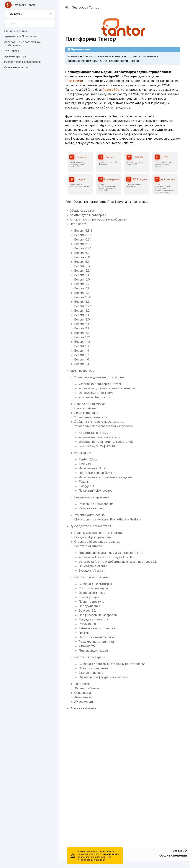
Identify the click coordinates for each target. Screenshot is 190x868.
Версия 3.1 (82, 315)
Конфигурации (89, 597)
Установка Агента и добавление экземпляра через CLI (118, 562)
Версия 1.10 (82, 346)
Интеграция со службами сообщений (106, 477)
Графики (85, 633)
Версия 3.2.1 (83, 306)
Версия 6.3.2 (83, 235)
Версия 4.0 (82, 293)
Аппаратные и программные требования (23, 44)
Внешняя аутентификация (97, 446)
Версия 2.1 (82, 328)
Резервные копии (91, 508)
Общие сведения (15, 31)
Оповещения (83, 693)
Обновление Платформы (96, 393)
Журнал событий (86, 688)
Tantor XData (88, 459)
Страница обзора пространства (97, 542)
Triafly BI (85, 464)
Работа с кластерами (90, 657)
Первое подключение (90, 404)
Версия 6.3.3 (83, 231)
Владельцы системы (94, 433)
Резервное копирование (92, 497)
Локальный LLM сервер (96, 490)
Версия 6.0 (82, 262)
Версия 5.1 (82, 275)
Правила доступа (91, 602)
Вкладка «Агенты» (92, 570)
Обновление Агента (93, 566)
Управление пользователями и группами (103, 426)
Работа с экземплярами (91, 577)
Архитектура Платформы (21, 36)
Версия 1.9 (82, 350)
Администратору (14, 56)
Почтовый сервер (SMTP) (97, 473)
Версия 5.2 (82, 271)
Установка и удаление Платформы (99, 377)
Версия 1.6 (82, 359)
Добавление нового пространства (99, 422)
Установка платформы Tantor (100, 384)
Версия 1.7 (82, 355)
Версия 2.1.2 (83, 324)
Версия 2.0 (82, 333)
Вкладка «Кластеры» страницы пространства (112, 664)
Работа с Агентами (88, 546)
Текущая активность (94, 619)
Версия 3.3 (82, 302)
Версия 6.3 (82, 244)
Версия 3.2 (82, 311)
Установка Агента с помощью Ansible (106, 557)
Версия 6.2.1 (83, 248)
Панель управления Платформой (98, 533)
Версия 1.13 (82, 337)
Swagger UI (87, 486)
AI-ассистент (84, 702)
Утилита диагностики (90, 515)
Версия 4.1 (82, 288)
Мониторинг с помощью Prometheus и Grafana (108, 519)
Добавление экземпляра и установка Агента (111, 553)
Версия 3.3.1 (83, 297)
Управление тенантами (91, 417)
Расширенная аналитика (96, 642)
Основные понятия (16, 67)
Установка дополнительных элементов (107, 388)
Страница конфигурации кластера (103, 677)
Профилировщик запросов (98, 615)
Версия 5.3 (82, 266)
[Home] (67, 7)
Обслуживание (89, 606)
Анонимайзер (84, 697)
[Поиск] (30, 23)
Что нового (10, 51)
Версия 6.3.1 (83, 239)
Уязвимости (87, 646)
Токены (84, 482)
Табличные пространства (97, 628)
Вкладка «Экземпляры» (96, 584)
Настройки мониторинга (96, 637)
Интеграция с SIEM (92, 468)
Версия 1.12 (82, 342)
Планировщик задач (93, 650)
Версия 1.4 (82, 364)
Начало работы (85, 408)
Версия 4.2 (82, 284)
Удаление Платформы (95, 397)
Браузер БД (87, 610)
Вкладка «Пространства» (93, 537)
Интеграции (83, 453)
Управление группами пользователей (106, 442)
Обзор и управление (93, 668)
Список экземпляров (94, 588)
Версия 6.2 (82, 253)
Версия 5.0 (82, 279)
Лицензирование (86, 413)
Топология (82, 684)
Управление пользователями (99, 437)
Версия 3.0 (82, 319)
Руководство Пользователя (21, 62)
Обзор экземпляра (92, 593)
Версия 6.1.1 (82, 257)
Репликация (87, 624)
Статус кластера (91, 673)
